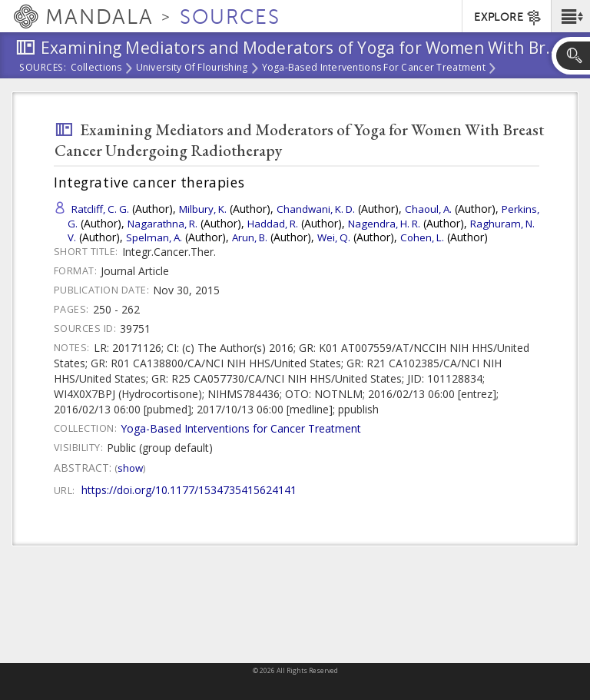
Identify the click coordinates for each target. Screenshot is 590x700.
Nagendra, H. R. (384, 224)
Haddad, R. (273, 224)
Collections (96, 68)
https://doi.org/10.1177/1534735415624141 (189, 490)
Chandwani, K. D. (316, 209)
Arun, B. (250, 237)
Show (130, 468)
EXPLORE (508, 18)
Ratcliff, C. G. (100, 209)
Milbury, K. (203, 209)
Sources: (43, 68)
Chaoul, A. (428, 209)
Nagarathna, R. (162, 224)
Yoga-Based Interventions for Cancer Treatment (374, 68)
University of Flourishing (192, 68)
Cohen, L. (422, 237)
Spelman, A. (154, 237)
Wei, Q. (334, 237)
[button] (570, 16)
